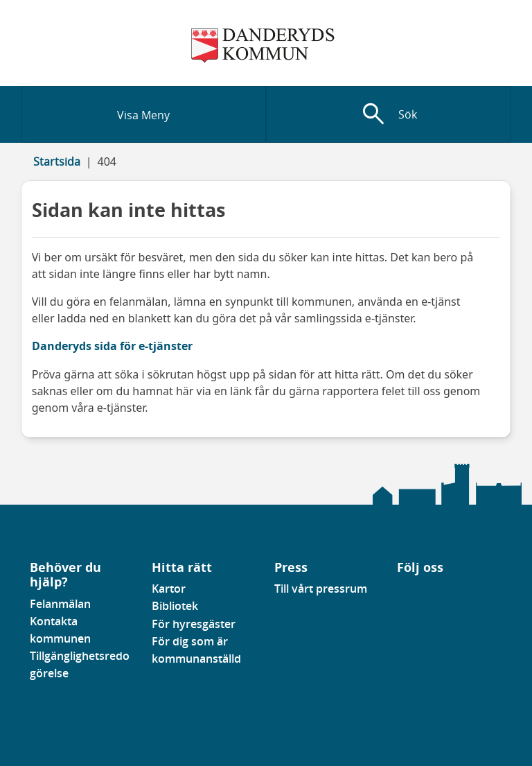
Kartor (169, 589)
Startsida (57, 162)
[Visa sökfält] (388, 114)
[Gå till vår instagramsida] (417, 593)
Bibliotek (175, 606)
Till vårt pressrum (321, 589)
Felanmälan (60, 604)
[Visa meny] (144, 114)
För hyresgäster (194, 624)
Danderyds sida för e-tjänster (112, 346)
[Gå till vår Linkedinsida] (407, 593)
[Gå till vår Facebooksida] (398, 593)
